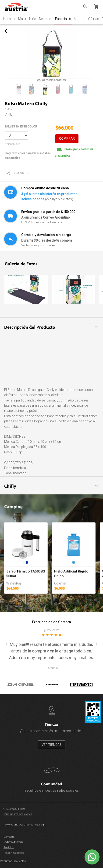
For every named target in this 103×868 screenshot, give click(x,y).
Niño (33, 19)
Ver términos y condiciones (38, 245)
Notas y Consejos (14, 853)
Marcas (80, 19)
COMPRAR (67, 139)
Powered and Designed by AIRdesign (25, 825)
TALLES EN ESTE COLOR (21, 126)
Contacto (9, 837)
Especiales (63, 19)
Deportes (46, 19)
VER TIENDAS (52, 745)
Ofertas (94, 19)
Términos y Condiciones (18, 814)
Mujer (22, 19)
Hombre (9, 19)
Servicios (9, 847)
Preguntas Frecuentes (13, 861)
